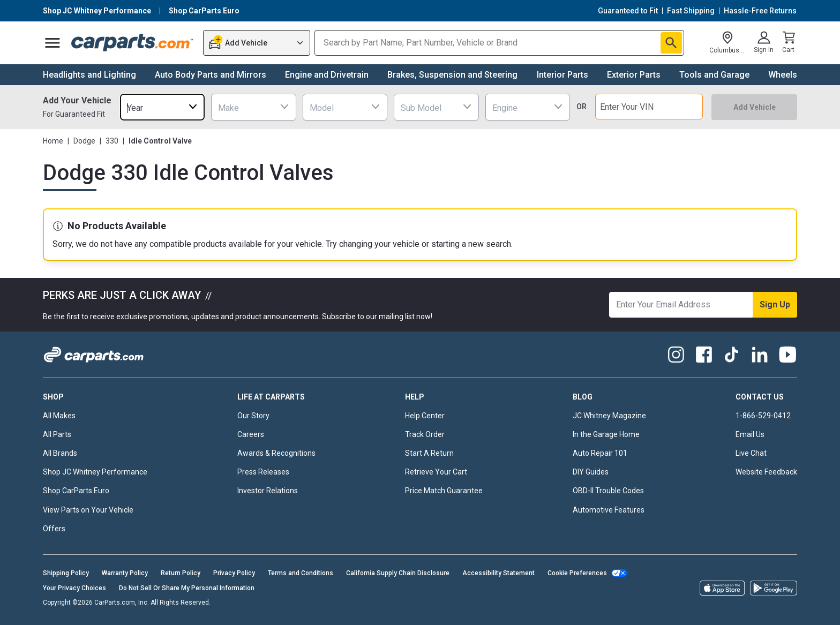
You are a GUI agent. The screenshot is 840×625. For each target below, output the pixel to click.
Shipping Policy (66, 573)
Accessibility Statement (498, 573)
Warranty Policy (125, 573)
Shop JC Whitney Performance (95, 472)
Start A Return (429, 453)
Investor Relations (268, 491)
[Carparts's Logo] (133, 43)
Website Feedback (766, 472)
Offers (54, 529)
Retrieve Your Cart (436, 472)
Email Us (750, 434)
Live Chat (751, 453)
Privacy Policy (234, 573)
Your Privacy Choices (74, 588)
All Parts (57, 434)
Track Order (425, 434)
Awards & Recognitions (276, 453)
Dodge (84, 141)
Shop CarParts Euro (76, 491)
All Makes (59, 416)
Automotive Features (609, 510)
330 (112, 141)
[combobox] (162, 107)
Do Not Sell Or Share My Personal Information (187, 588)
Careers (251, 434)
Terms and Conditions (301, 573)
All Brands (60, 453)
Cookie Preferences (577, 573)
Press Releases (263, 472)
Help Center (425, 416)
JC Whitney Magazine (609, 416)
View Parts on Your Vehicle (88, 510)
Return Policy (181, 573)
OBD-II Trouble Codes (608, 491)
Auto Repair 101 (600, 453)
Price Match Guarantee (444, 491)
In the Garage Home (606, 434)
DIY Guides (591, 472)
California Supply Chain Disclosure (398, 573)
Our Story (253, 416)
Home (53, 141)
